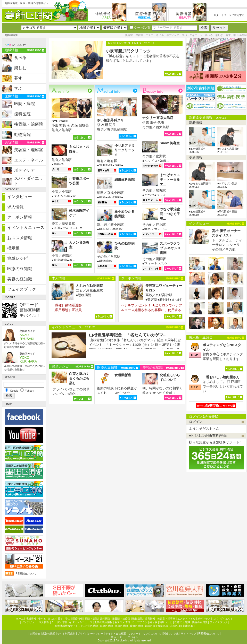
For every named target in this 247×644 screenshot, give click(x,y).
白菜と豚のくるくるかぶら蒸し (79, 378)
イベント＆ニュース (26, 227)
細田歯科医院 (125, 180)
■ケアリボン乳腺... (228, 183)
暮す (18, 78)
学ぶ (18, 88)
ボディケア (24, 170)
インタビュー (20, 197)
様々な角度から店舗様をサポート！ (216, 442)
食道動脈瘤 (123, 375)
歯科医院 (22, 114)
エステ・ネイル (29, 160)
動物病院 (22, 135)
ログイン (196, 422)
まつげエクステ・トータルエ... (170, 180)
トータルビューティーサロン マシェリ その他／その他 (227, 240)
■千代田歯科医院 (227, 212)
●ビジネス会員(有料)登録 (208, 436)
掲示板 (13, 248)
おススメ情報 (20, 238)
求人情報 (15, 207)
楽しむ (20, 68)
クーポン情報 (20, 217)
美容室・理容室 (29, 150)
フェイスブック (22, 289)
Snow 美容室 (170, 143)
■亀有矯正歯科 (197, 149)
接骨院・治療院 (29, 124)
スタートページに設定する (229, 15)
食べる (20, 58)
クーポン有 (140, 28)
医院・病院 (24, 104)
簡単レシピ (18, 258)
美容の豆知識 (20, 279)
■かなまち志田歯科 (228, 149)
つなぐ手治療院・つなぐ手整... (170, 214)
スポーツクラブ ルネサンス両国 (170, 248)
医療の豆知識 (20, 269)
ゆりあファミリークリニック (125, 150)
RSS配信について (26, 574)
